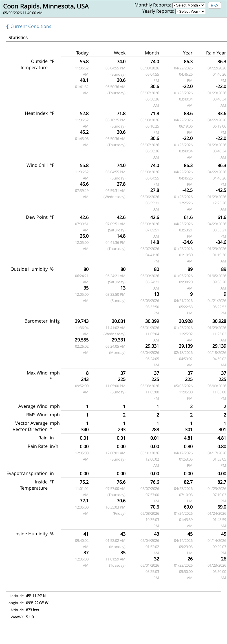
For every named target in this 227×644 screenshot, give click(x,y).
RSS (215, 5)
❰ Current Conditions (28, 26)
